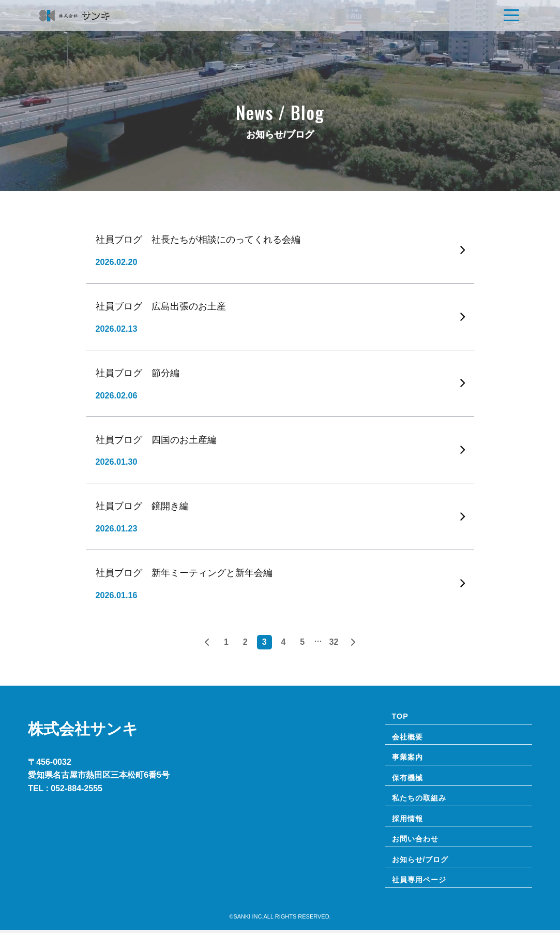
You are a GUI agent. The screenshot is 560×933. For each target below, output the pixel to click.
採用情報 (408, 820)
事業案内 (408, 758)
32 (334, 642)
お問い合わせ (417, 841)
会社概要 (408, 737)
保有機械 (408, 779)
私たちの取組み (421, 799)
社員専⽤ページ (421, 883)
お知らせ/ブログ (422, 862)
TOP (401, 716)
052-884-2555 (77, 788)
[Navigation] (511, 16)
